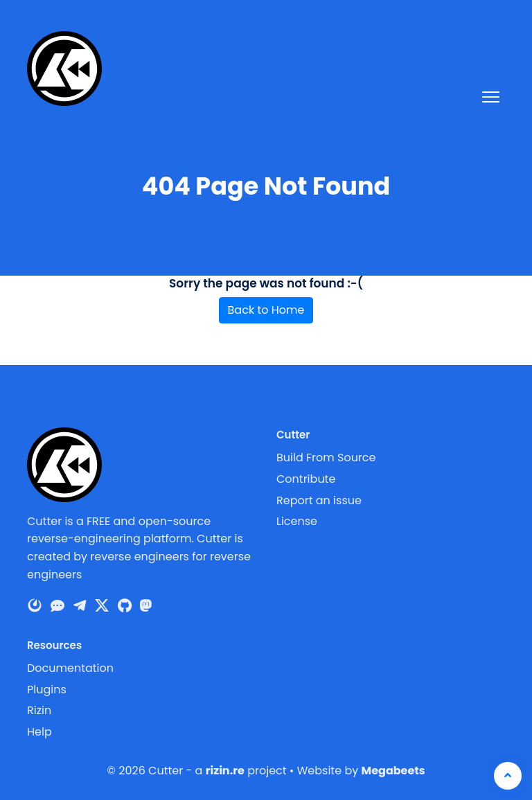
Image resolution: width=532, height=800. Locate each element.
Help (39, 732)
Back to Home (266, 310)
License (297, 521)
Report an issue (319, 500)
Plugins (47, 690)
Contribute (306, 479)
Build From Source (326, 457)
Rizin (39, 710)
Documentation (70, 668)
